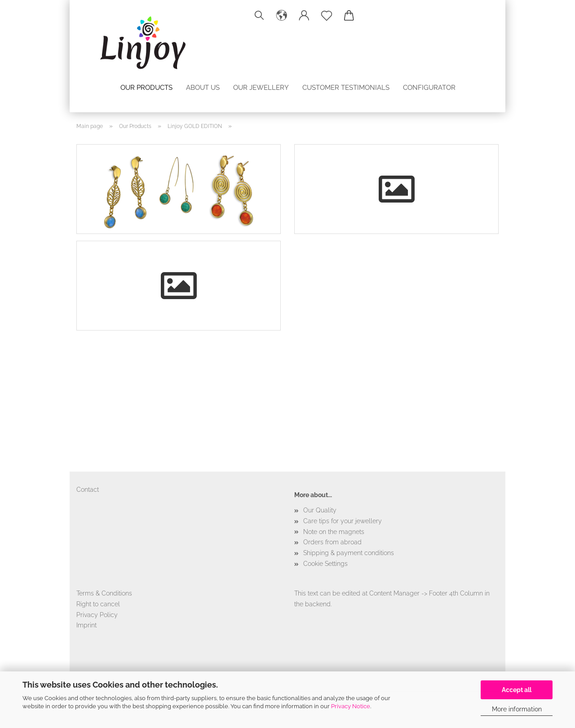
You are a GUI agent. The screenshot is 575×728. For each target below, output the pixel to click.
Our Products (146, 88)
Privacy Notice (351, 706)
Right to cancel (98, 604)
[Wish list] (327, 16)
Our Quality (320, 510)
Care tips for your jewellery (343, 521)
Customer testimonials (346, 88)
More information (517, 709)
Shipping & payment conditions (349, 553)
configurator (429, 88)
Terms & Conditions (104, 593)
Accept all (517, 690)
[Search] (259, 16)
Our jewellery (261, 88)
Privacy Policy (97, 615)
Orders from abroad (332, 542)
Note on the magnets (334, 532)
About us (203, 88)
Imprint (86, 625)
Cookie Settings (325, 564)
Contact (88, 490)
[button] (282, 16)
